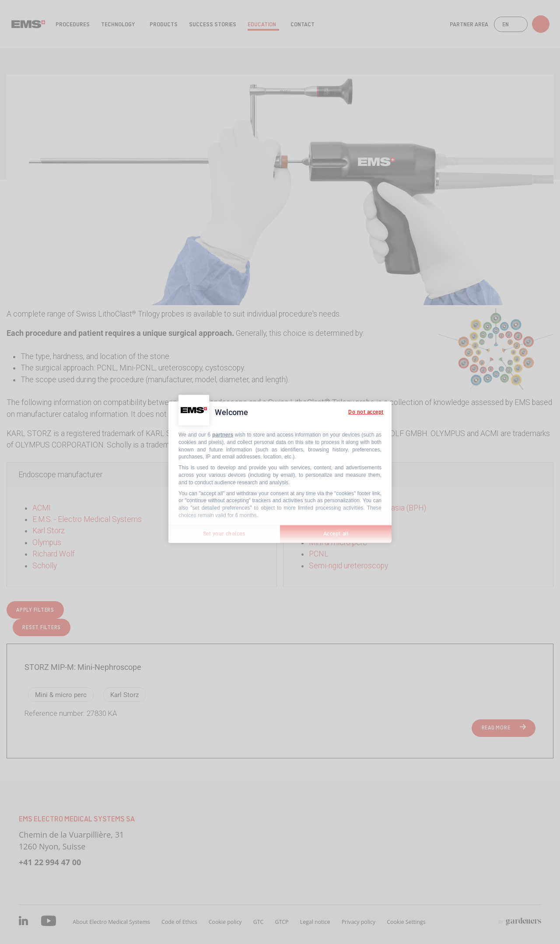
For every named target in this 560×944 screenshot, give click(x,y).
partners (223, 435)
